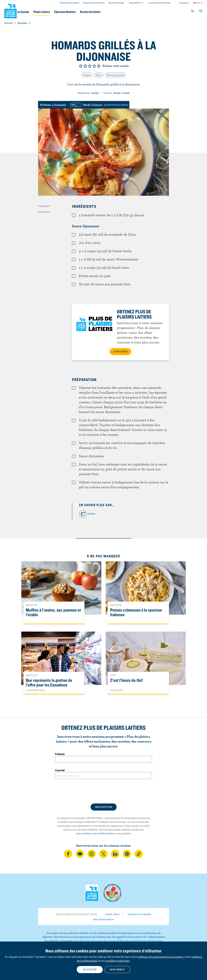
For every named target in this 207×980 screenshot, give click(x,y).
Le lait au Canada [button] (34, 12)
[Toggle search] (201, 12)
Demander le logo (116, 3)
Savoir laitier (112, 914)
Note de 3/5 (90, 66)
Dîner (99, 75)
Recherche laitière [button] (113, 12)
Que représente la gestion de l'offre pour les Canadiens (49, 683)
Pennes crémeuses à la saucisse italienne (136, 612)
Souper (87, 75)
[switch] (99, 105)
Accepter (90, 969)
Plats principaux (115, 75)
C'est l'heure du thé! (126, 680)
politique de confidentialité (98, 833)
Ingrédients (44, 206)
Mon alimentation (103, 919)
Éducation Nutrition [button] (85, 12)
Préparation (44, 212)
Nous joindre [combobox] (135, 3)
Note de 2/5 (85, 66)
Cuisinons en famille (139, 914)
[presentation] (104, 791)
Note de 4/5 (94, 66)
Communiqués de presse (159, 3)
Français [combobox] (183, 3)
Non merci (117, 969)
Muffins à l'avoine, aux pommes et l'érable (53, 612)
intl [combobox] (198, 3)
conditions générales (118, 961)
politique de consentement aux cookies (161, 957)
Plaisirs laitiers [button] (59, 12)
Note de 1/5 (81, 66)
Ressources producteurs (94, 3)
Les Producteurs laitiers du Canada (11, 11)
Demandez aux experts (69, 3)
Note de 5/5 (99, 66)
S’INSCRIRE (120, 352)
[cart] (192, 12)
